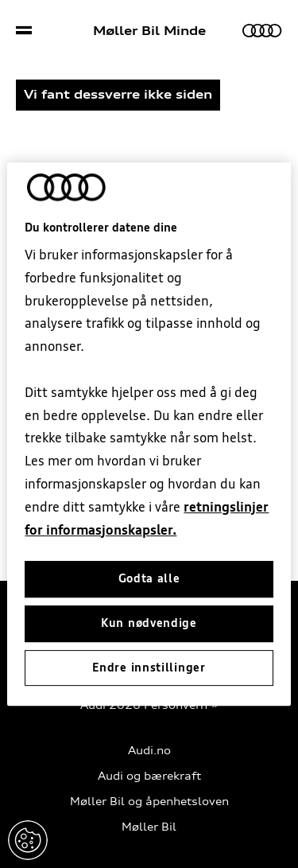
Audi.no (149, 751)
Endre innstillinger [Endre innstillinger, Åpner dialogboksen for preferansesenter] (149, 668)
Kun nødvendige (149, 623)
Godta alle (149, 579)
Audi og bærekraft (149, 776)
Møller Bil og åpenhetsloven (149, 802)
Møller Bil (149, 827)
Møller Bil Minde (149, 31)
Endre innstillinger (28, 840)
